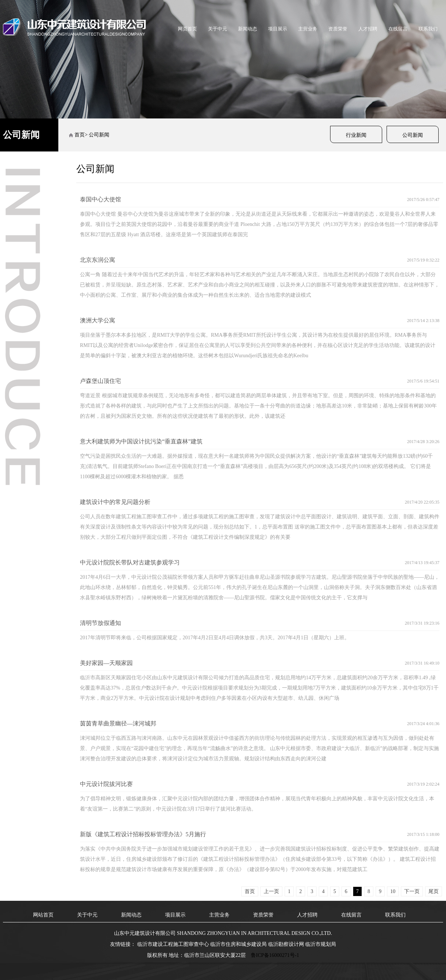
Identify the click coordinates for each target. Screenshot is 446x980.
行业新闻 (356, 135)
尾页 (434, 891)
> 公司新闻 (97, 135)
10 (393, 891)
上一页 (271, 891)
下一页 (412, 891)
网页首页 (187, 29)
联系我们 (428, 29)
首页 (80, 135)
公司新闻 (413, 135)
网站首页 (43, 915)
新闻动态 (248, 29)
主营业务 (308, 29)
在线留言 (398, 29)
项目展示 (278, 29)
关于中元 (217, 29)
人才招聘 (368, 29)
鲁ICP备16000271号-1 (275, 955)
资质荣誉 (338, 29)
